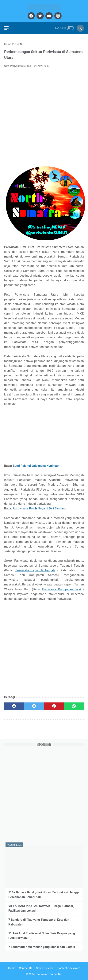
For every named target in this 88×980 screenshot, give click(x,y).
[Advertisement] (44, 116)
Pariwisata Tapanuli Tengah (35, 570)
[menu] (6, 28)
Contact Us (26, 968)
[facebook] (31, 16)
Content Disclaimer (69, 968)
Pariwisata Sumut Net (49, 974)
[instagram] (57, 16)
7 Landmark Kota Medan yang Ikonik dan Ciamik (42, 947)
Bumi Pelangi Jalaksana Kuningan (36, 466)
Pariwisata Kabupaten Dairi (62, 589)
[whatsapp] (74, 706)
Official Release (45, 968)
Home (12, 968)
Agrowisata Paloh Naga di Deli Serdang (40, 508)
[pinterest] (54, 706)
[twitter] (40, 16)
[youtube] (49, 16)
